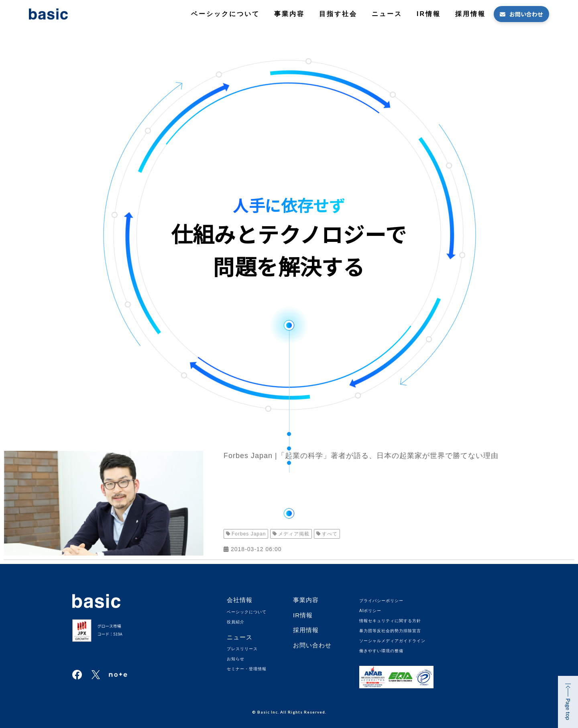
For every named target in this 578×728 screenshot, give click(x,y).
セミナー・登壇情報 (247, 669)
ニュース (387, 14)
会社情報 (240, 600)
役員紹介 (236, 622)
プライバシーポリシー (381, 601)
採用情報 (470, 14)
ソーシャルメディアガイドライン (392, 641)
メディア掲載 (294, 534)
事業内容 (289, 14)
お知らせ (236, 659)
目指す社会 (338, 14)
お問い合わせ (526, 14)
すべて (330, 534)
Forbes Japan (249, 534)
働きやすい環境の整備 (381, 651)
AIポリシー (370, 611)
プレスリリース (242, 649)
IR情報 (429, 14)
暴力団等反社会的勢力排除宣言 (390, 631)
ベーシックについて (225, 14)
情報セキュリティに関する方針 (390, 621)
